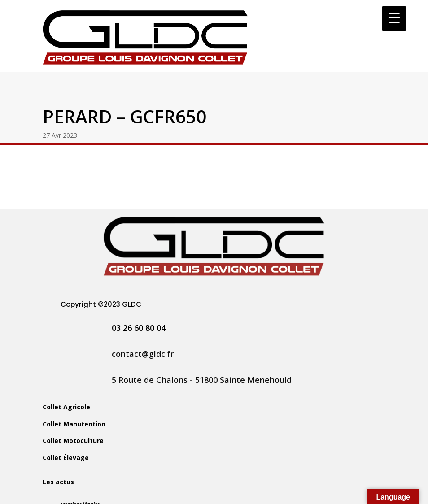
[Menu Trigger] (394, 19)
